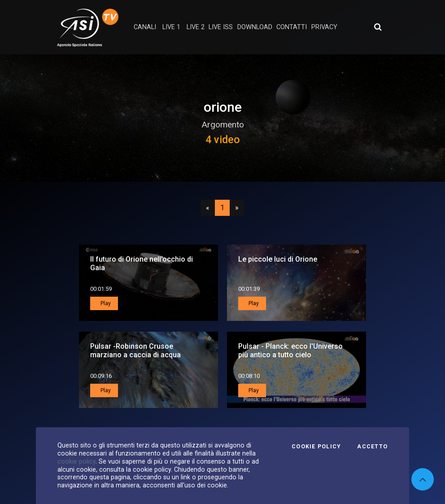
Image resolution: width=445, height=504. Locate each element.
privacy (324, 27)
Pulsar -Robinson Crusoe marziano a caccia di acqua (135, 351)
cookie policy (76, 461)
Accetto (372, 447)
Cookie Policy (316, 447)
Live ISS (221, 27)
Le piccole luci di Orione (278, 259)
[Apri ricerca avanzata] (378, 27)
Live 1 (171, 27)
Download (255, 27)
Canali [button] (145, 27)
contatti (292, 27)
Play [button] (105, 303)
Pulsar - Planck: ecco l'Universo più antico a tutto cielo (290, 351)
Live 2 (196, 27)
